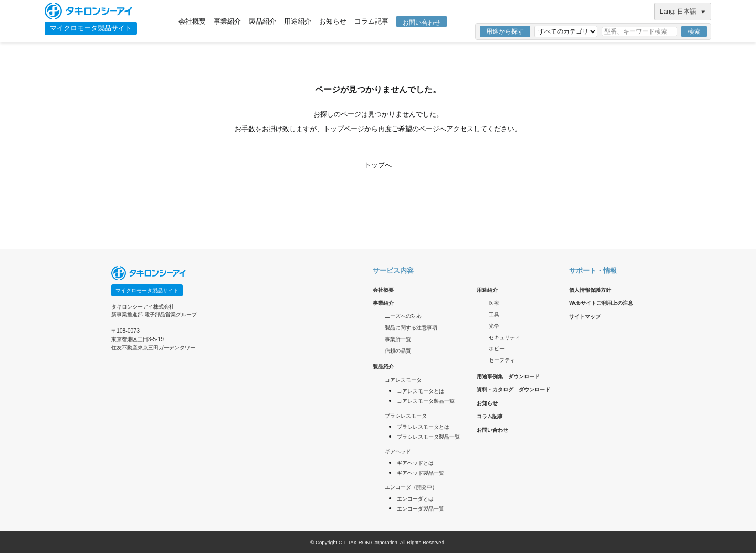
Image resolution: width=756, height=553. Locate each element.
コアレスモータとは (421, 391)
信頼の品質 (398, 351)
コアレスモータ (403, 380)
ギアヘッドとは (415, 463)
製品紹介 (262, 21)
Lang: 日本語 (683, 12)
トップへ (378, 165)
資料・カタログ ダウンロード (513, 390)
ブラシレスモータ (406, 416)
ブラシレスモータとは (423, 427)
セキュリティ (505, 338)
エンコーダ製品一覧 (421, 509)
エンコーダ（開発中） (411, 487)
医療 (494, 303)
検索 (694, 31)
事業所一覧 (398, 339)
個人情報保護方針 (590, 290)
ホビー (497, 349)
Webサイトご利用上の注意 (601, 303)
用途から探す (505, 31)
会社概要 (192, 21)
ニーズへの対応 (403, 316)
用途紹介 (298, 21)
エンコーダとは (415, 499)
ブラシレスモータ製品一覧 (428, 437)
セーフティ (502, 360)
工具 (494, 315)
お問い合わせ (422, 23)
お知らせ (333, 21)
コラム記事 (371, 21)
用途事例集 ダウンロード (508, 376)
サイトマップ (585, 317)
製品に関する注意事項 (411, 328)
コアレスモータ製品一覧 (426, 401)
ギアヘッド (398, 451)
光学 (494, 326)
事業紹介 (227, 21)
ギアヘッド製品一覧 (421, 473)
